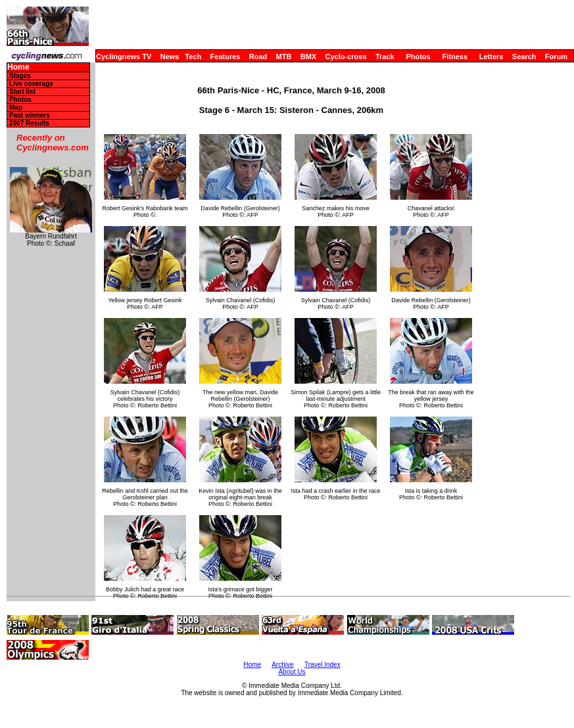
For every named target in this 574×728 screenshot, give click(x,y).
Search (524, 57)
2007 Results (29, 123)
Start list (22, 92)
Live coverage (31, 84)
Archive (282, 665)
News (170, 57)
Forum (556, 57)
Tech (193, 57)
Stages (20, 76)
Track (385, 57)
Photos (418, 57)
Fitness (455, 57)
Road (258, 57)
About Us (292, 672)
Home (18, 67)
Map (16, 107)
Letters (491, 57)
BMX (308, 57)
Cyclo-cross (346, 57)
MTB (284, 57)
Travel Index (323, 665)
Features (226, 57)
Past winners (30, 115)
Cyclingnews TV (124, 57)
